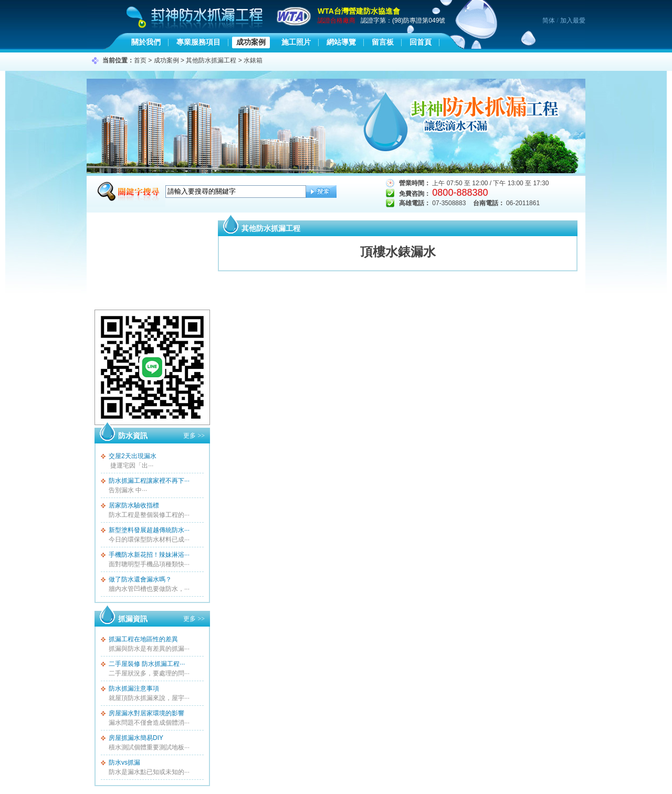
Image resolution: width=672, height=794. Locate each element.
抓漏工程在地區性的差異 (143, 639)
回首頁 (421, 42)
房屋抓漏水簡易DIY (136, 738)
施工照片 (296, 42)
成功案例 (251, 42)
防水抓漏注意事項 (134, 689)
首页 (140, 60)
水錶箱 (253, 60)
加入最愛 (573, 20)
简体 (549, 20)
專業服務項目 (198, 42)
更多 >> (194, 436)
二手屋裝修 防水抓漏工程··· (147, 664)
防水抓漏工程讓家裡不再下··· (149, 481)
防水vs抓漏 (124, 763)
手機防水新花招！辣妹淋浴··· (149, 555)
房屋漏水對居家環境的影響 (146, 713)
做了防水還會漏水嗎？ (140, 579)
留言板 (383, 42)
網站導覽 (341, 42)
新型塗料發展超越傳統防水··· (149, 530)
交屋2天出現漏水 (133, 456)
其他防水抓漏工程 (211, 60)
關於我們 (146, 42)
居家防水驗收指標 (134, 505)
